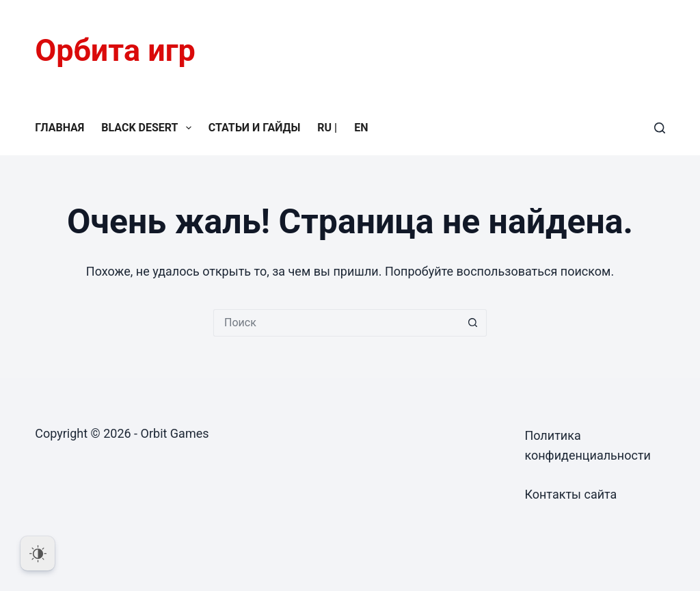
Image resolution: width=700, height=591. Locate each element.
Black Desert (149, 128)
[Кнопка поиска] (473, 323)
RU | (327, 128)
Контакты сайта (570, 494)
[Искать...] (336, 323)
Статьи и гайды (255, 128)
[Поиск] (660, 128)
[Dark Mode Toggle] (38, 553)
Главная (59, 128)
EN (361, 128)
